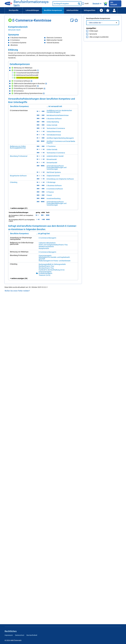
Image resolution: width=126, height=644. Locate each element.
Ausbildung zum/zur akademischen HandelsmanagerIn (59, 111)
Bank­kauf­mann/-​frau (46, 266)
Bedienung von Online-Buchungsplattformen (18, 147)
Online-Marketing (53, 122)
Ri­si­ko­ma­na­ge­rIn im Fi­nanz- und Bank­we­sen (55, 261)
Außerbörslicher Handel (55, 156)
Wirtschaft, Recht (14, 30)
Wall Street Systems (54, 172)
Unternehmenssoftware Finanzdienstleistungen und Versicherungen (57, 167)
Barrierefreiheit (32, 635)
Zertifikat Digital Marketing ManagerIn (60, 138)
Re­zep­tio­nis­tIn (44, 248)
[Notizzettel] (72, 20)
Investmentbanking (54, 198)
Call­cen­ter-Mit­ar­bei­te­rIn (47, 243)
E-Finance (50, 192)
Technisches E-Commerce (56, 128)
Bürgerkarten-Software (18, 176)
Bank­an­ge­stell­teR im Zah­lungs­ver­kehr (52, 264)
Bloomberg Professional (19, 156)
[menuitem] (14, 10)
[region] (43, 28)
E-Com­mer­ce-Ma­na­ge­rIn (47, 238)
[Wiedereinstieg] (114, 10)
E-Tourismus (51, 146)
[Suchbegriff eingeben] (65, 4)
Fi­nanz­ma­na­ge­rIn (45, 256)
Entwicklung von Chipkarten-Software (60, 179)
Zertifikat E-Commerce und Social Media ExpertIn (61, 142)
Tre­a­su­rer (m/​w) (45, 275)
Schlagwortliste (90, 10)
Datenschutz (20, 635)
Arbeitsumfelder (72, 10)
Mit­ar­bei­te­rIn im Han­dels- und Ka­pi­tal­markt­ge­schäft (54, 258)
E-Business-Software (54, 119)
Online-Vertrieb (52, 125)
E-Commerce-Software (55, 189)
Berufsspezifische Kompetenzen (98, 23)
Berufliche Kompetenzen (53, 10)
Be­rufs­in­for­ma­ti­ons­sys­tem (31, 4)
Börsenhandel (52, 159)
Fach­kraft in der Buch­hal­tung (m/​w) (52, 270)
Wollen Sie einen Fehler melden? (17, 291)
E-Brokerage (51, 182)
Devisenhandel (52, 163)
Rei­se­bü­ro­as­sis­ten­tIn (46, 247)
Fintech (49, 195)
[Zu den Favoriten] (108, 10)
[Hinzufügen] (10, 19)
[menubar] (63, 10)
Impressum (9, 635)
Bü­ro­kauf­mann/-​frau (46, 268)
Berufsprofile (14, 10)
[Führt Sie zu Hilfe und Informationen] (101, 10)
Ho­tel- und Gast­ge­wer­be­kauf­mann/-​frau (53, 245)
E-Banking (14, 182)
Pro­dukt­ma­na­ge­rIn (45, 273)
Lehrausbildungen (32, 10)
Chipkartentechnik (53, 176)
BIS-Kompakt (114, 3)
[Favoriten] (76, 20)
